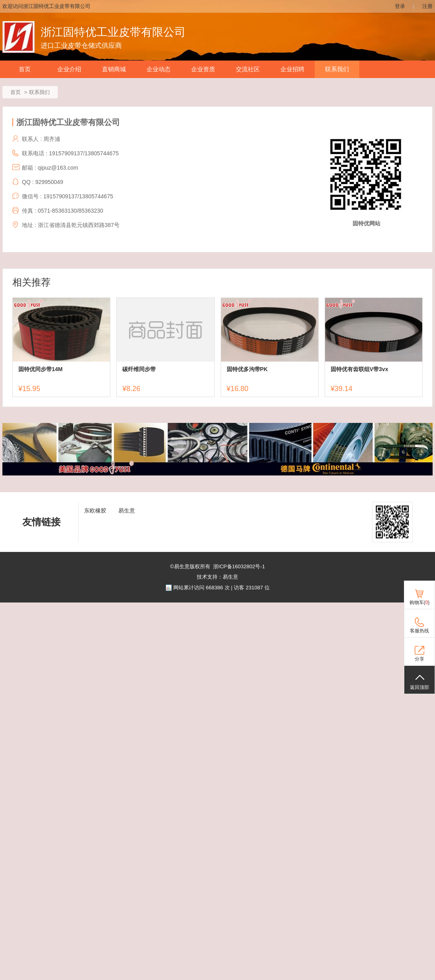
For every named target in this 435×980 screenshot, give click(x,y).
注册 (427, 6)
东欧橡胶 (95, 511)
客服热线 (419, 631)
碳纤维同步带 (139, 369)
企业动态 (159, 69)
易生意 (127, 511)
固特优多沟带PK (247, 369)
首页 (25, 69)
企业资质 (203, 69)
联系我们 (337, 69)
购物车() (420, 602)
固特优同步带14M (40, 369)
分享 (419, 659)
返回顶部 (419, 687)
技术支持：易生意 (217, 577)
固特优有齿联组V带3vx (360, 369)
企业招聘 (292, 69)
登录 (400, 6)
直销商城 (114, 69)
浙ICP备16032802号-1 (239, 566)
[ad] (217, 474)
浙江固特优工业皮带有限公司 (113, 32)
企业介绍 (69, 69)
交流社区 (248, 69)
